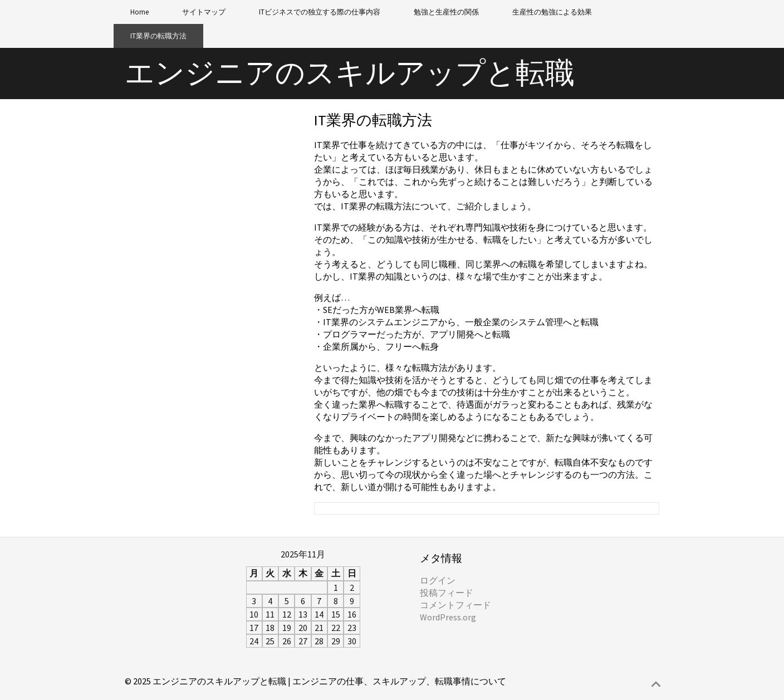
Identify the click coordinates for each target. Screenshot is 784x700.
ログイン (438, 580)
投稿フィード (447, 593)
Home (139, 12)
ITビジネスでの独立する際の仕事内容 (320, 12)
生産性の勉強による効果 (552, 12)
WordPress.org (448, 617)
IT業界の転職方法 (158, 36)
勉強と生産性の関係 (446, 12)
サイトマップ (204, 12)
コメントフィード (455, 605)
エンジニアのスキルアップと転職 (350, 73)
